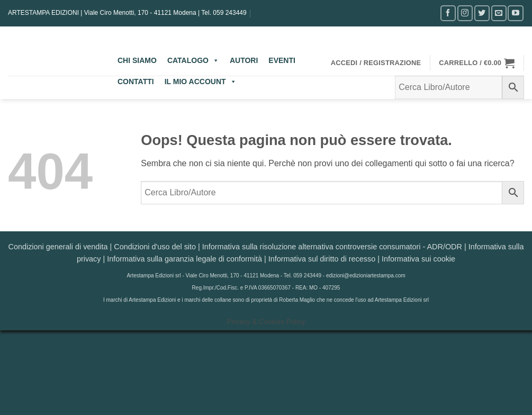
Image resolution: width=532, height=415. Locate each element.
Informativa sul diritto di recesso (322, 259)
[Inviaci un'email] (499, 13)
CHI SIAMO (137, 60)
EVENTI (282, 60)
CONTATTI (136, 82)
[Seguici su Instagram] (465, 13)
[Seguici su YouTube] (515, 13)
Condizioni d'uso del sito (155, 247)
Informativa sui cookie (418, 259)
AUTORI (244, 60)
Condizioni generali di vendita (58, 247)
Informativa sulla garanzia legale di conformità (184, 259)
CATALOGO (193, 60)
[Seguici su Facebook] (448, 13)
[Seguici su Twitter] (482, 13)
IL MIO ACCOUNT (201, 82)
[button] (376, 63)
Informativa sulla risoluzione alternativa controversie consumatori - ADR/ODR (332, 247)
